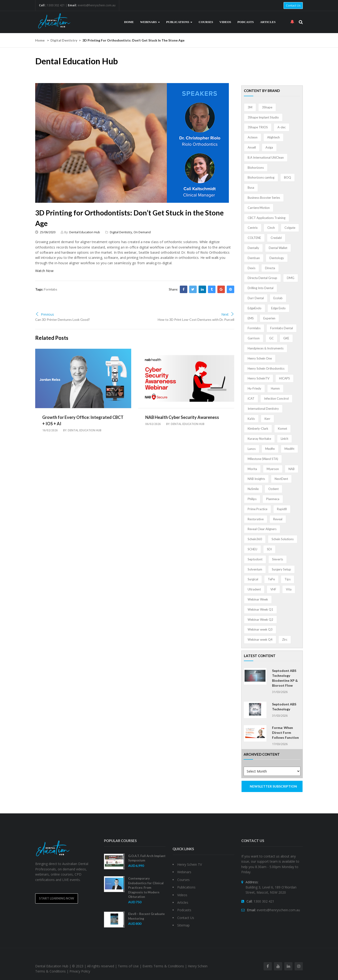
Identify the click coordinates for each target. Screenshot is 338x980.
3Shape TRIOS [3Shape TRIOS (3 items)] (258, 127)
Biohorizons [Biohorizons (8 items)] (256, 168)
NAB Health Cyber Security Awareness (182, 417)
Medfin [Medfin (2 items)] (270, 449)
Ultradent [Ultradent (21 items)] (254, 589)
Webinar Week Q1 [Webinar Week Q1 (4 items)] (260, 609)
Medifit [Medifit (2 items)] (289, 449)
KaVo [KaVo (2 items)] (251, 419)
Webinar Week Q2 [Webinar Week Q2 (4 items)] (260, 620)
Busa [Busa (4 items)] (251, 188)
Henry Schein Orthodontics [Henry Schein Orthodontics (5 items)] (266, 368)
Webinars (150, 22)
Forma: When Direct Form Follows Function (285, 733)
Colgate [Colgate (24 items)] (290, 228)
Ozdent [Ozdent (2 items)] (273, 489)
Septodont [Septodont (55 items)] (255, 559)
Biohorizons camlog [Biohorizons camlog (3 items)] (261, 177)
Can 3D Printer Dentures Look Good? (63, 320)
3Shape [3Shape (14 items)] (267, 107)
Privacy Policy (80, 971)
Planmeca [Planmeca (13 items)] (273, 499)
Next (228, 314)
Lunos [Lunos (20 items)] (252, 449)
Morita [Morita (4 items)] (252, 469)
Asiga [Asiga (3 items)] (269, 147)
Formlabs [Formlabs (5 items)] (254, 328)
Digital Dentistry (64, 40)
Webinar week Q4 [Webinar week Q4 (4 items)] (260, 639)
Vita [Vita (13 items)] (289, 589)
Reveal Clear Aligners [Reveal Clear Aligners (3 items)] (262, 529)
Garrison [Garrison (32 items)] (254, 338)
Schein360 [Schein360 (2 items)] (255, 539)
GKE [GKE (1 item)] (286, 338)
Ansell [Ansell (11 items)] (252, 147)
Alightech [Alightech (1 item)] (273, 137)
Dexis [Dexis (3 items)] (252, 268)
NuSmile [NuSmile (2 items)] (253, 489)
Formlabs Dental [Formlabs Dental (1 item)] (282, 328)
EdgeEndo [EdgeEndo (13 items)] (255, 308)
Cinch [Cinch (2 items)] (271, 228)
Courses (206, 22)
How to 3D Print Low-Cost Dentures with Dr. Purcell (196, 320)
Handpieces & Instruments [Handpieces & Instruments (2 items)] (266, 348)
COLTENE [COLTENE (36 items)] (254, 238)
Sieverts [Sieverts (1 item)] (278, 559)
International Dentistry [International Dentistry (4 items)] (263, 409)
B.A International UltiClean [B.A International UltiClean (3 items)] (266, 157)
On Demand (142, 232)
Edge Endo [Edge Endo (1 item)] (278, 308)
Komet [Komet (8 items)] (282, 429)
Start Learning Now (57, 898)
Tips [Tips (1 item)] (288, 579)
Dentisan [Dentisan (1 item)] (254, 258)
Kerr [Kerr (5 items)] (267, 419)
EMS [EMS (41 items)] (251, 318)
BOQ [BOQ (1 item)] (288, 177)
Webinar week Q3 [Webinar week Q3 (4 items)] (260, 629)
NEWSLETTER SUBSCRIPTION (273, 786)
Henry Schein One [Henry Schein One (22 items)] (260, 358)
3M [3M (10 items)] (250, 107)
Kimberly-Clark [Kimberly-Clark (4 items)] (258, 429)
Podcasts (246, 22)
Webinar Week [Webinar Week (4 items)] (258, 599)
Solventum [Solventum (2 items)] (255, 569)
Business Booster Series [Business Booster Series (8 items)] (264, 198)
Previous (45, 314)
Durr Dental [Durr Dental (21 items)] (256, 298)
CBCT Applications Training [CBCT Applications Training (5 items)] (267, 218)
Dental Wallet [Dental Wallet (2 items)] (278, 248)
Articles (268, 22)
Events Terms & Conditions (163, 966)
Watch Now (44, 271)
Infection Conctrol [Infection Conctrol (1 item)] (276, 398)
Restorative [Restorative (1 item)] (256, 519)
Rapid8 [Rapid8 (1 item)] (282, 509)
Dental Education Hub (85, 232)
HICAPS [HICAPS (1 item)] (284, 378)
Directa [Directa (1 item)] (270, 268)
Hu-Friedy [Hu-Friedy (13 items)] (254, 388)
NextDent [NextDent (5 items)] (281, 479)
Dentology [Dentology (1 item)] (277, 258)
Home (129, 22)
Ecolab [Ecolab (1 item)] (278, 298)
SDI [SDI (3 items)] (269, 549)
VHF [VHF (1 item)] (273, 589)
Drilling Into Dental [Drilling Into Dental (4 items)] (261, 288)
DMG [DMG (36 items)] (291, 278)
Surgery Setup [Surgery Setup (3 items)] (281, 569)
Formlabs (51, 289)
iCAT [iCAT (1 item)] (251, 398)
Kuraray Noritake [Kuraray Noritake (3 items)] (259, 439)
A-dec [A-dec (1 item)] (282, 127)
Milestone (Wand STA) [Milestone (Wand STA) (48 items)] (263, 459)
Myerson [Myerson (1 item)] (273, 469)
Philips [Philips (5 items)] (252, 499)
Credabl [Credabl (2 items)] (276, 238)
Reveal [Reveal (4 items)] (278, 519)
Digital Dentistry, (122, 232)
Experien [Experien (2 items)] (269, 318)
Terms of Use (128, 966)
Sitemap (183, 925)
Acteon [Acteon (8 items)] (253, 137)
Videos (225, 22)
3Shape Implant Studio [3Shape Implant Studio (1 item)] (263, 117)
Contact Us (293, 6)
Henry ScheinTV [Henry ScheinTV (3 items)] (259, 378)
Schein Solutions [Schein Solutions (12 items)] (283, 539)
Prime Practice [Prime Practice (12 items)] (257, 509)
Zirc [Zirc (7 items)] (285, 639)
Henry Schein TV (190, 864)
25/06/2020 (45, 232)
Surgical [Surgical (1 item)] (253, 579)
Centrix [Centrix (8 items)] (253, 228)
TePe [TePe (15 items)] (271, 579)
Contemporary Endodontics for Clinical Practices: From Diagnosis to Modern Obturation (146, 888)
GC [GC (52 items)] (271, 338)
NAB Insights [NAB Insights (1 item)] (256, 479)
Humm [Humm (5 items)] (275, 388)
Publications (179, 22)
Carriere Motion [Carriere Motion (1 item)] (259, 208)
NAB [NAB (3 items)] (292, 469)
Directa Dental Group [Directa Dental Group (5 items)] (262, 278)
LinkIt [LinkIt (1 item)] (284, 439)
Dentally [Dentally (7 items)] (253, 248)
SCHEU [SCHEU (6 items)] (252, 549)
